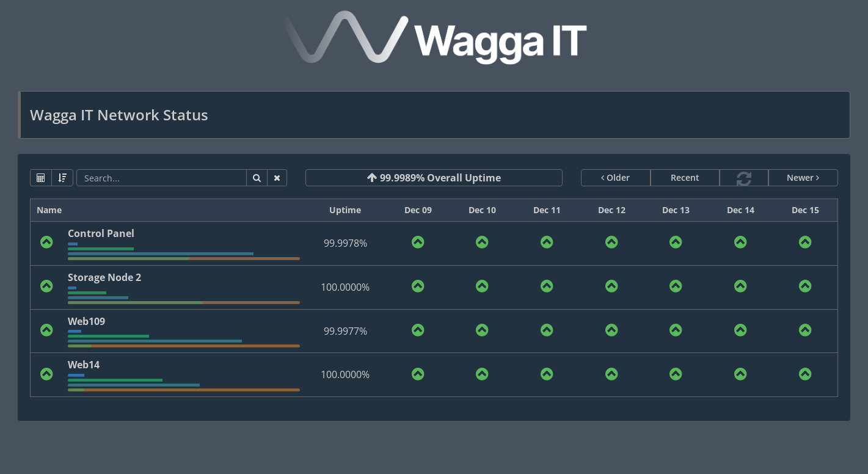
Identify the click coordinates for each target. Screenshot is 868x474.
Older (615, 177)
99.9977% (345, 331)
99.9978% (345, 243)
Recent (685, 177)
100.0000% (345, 287)
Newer (803, 177)
